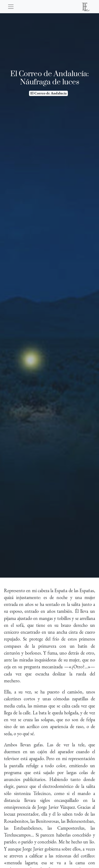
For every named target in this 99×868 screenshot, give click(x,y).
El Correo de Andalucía (48, 93)
